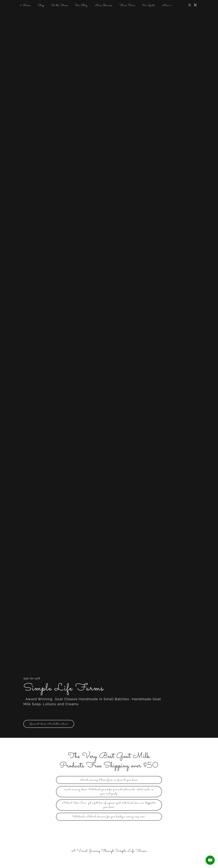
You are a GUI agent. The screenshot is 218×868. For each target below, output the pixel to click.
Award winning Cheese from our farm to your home (109, 780)
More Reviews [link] (104, 5)
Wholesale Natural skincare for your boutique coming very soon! (109, 817)
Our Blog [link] (81, 5)
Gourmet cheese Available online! (49, 724)
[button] (166, 5)
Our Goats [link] (149, 5)
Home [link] (27, 5)
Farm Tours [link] (127, 5)
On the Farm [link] (60, 5)
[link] (195, 5)
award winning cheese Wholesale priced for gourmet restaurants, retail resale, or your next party (109, 792)
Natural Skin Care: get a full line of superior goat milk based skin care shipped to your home (109, 805)
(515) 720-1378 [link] (32, 678)
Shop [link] (41, 5)
